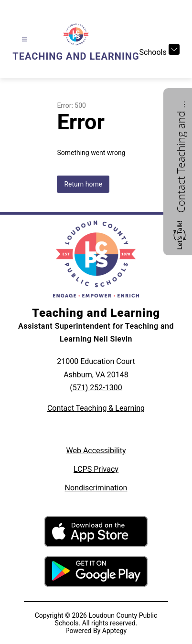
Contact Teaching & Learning (96, 408)
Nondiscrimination (96, 488)
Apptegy (114, 631)
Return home (83, 184)
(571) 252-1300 (96, 388)
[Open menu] (25, 39)
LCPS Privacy (96, 469)
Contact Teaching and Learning (181, 156)
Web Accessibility (96, 451)
